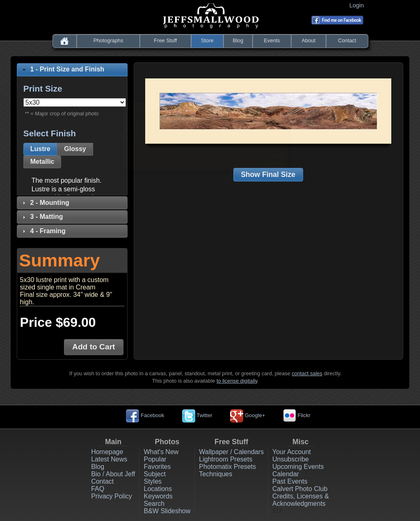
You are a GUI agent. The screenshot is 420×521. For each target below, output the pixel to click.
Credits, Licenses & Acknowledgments (301, 500)
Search (154, 504)
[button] (40, 149)
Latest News (109, 459)
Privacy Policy (112, 496)
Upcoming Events (298, 467)
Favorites (157, 467)
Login (358, 5)
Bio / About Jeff (113, 474)
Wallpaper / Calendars (231, 452)
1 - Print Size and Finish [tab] (62, 69)
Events (272, 40)
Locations (158, 489)
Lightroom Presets (226, 459)
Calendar (286, 474)
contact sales (307, 373)
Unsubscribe (291, 459)
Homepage (107, 452)
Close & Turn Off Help (207, 144)
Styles (153, 481)
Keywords (158, 496)
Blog (238, 40)
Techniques (216, 474)
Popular (155, 459)
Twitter (197, 415)
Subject (154, 474)
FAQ (98, 489)
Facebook (145, 415)
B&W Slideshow (167, 511)
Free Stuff (165, 40)
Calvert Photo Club (300, 489)
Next (276, 160)
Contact (347, 40)
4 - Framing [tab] (43, 231)
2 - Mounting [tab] (45, 203)
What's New (161, 452)
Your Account (292, 452)
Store (207, 40)
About (309, 40)
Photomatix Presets (227, 467)
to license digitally (237, 381)
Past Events (290, 481)
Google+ (248, 415)
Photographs (108, 40)
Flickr (297, 415)
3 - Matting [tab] (42, 217)
